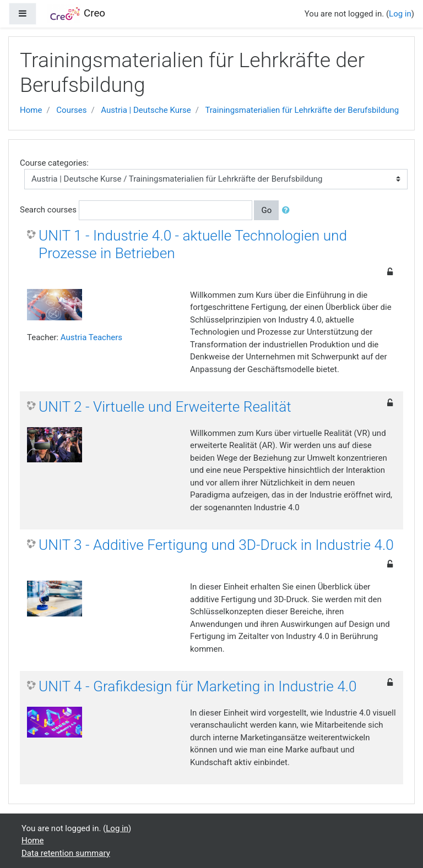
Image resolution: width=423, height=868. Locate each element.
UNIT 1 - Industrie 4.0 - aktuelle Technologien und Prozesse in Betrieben (193, 244)
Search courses (48, 210)
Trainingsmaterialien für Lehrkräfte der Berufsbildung (302, 110)
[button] (288, 211)
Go (266, 210)
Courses (71, 110)
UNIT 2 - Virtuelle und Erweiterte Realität (165, 407)
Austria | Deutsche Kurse (146, 110)
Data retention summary (66, 853)
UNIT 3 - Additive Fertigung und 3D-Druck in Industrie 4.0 (216, 545)
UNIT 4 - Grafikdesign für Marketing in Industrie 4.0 (198, 686)
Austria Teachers (91, 337)
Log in (400, 14)
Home (31, 110)
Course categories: (54, 163)
